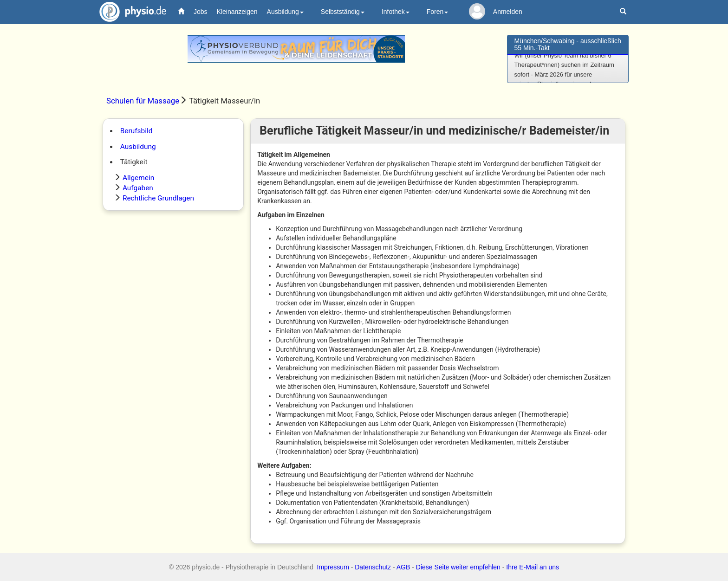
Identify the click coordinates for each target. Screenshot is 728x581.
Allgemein (138, 178)
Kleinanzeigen (237, 12)
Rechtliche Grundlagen (158, 198)
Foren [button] (438, 12)
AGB (403, 567)
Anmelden (508, 12)
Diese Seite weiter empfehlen (458, 567)
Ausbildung (138, 147)
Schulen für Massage (143, 101)
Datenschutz (373, 567)
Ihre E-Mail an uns (533, 567)
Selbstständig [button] (343, 12)
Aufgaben (138, 188)
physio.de (129, 12)
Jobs (201, 12)
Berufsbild (136, 131)
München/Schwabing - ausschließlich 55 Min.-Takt (568, 44)
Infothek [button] (396, 12)
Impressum (333, 567)
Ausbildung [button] (285, 12)
